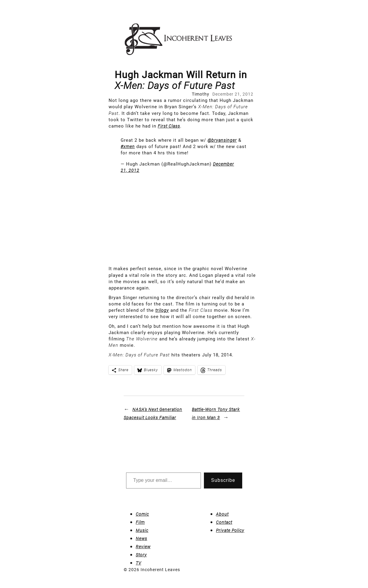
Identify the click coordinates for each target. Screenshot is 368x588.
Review (143, 547)
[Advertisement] (184, 220)
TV (138, 563)
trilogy (162, 310)
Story (141, 555)
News (141, 539)
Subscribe (223, 480)
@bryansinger (222, 140)
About (222, 514)
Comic (142, 514)
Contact (224, 522)
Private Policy (230, 530)
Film (140, 522)
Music (142, 530)
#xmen (128, 147)
